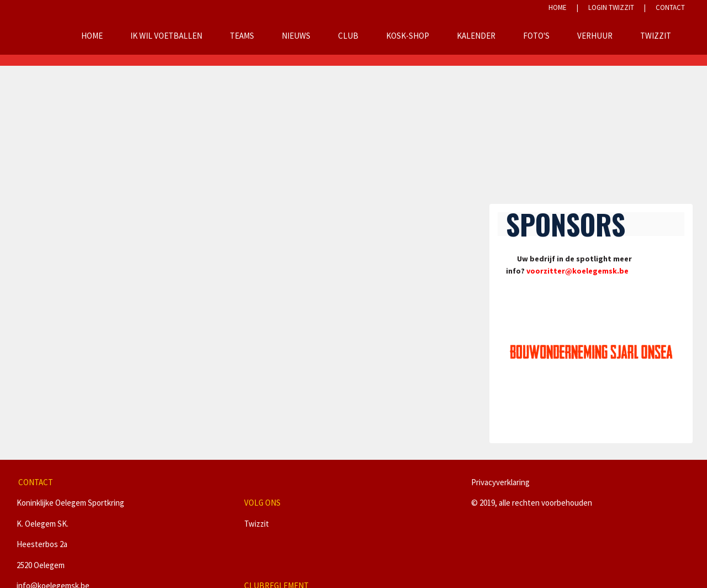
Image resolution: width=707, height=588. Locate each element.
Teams (242, 36)
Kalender (476, 36)
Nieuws (296, 36)
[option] (591, 352)
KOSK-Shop (408, 36)
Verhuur (595, 36)
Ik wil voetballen (166, 36)
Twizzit (656, 36)
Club (348, 36)
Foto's (536, 36)
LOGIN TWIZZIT (611, 7)
